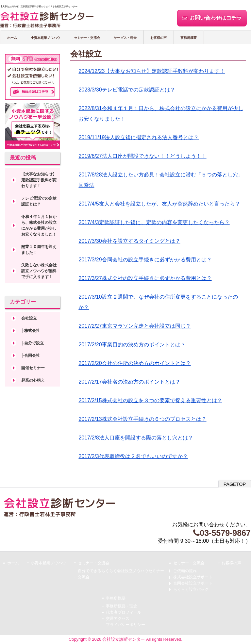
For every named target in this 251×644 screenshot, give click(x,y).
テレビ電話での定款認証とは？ (39, 201)
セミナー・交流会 (87, 38)
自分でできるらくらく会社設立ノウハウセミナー (121, 571)
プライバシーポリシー (125, 625)
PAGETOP (235, 484)
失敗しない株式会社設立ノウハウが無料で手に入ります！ (39, 271)
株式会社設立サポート (193, 577)
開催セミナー (33, 368)
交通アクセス (118, 619)
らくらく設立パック (191, 589)
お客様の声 (159, 38)
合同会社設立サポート (193, 583)
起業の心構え (33, 380)
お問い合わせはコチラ (212, 18)
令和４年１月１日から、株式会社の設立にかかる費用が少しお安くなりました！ (39, 225)
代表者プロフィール (124, 612)
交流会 (84, 577)
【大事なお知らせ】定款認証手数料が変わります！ (39, 180)
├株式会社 (31, 331)
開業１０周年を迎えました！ (39, 250)
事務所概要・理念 (122, 606)
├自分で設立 (33, 343)
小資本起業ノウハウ (45, 38)
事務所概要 (189, 38)
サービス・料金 (125, 38)
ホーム (12, 38)
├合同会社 (31, 355)
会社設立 (29, 318)
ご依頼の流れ (185, 571)
